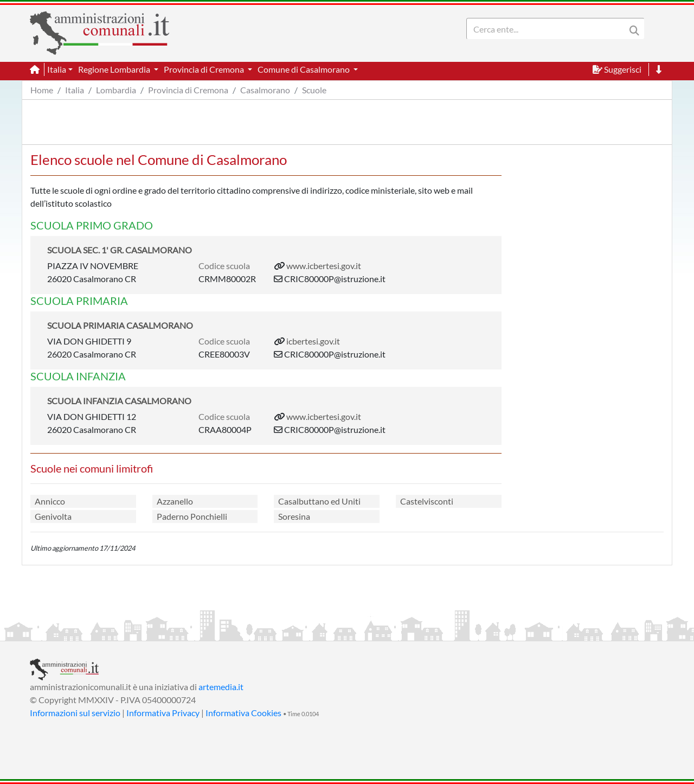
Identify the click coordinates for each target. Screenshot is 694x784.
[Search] (548, 29)
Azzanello (175, 501)
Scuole (314, 90)
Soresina (294, 516)
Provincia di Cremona (188, 90)
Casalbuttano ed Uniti (319, 501)
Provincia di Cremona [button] (205, 69)
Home (42, 90)
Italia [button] (57, 69)
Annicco (50, 501)
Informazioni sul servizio (75, 713)
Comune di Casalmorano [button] (304, 69)
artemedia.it (221, 687)
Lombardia (116, 90)
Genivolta (53, 516)
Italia (75, 90)
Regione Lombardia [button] (115, 69)
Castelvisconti (427, 501)
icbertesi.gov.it (313, 341)
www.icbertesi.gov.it (324, 266)
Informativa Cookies (243, 713)
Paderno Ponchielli (192, 516)
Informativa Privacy (163, 713)
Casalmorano (265, 90)
